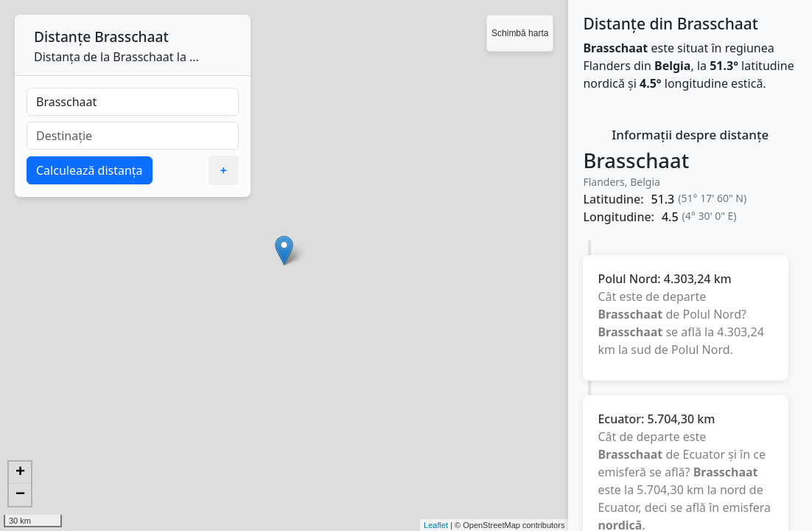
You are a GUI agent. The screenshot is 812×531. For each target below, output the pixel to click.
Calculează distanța (90, 170)
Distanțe (62, 37)
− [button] (20, 495)
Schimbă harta (520, 33)
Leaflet (436, 525)
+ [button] (20, 473)
